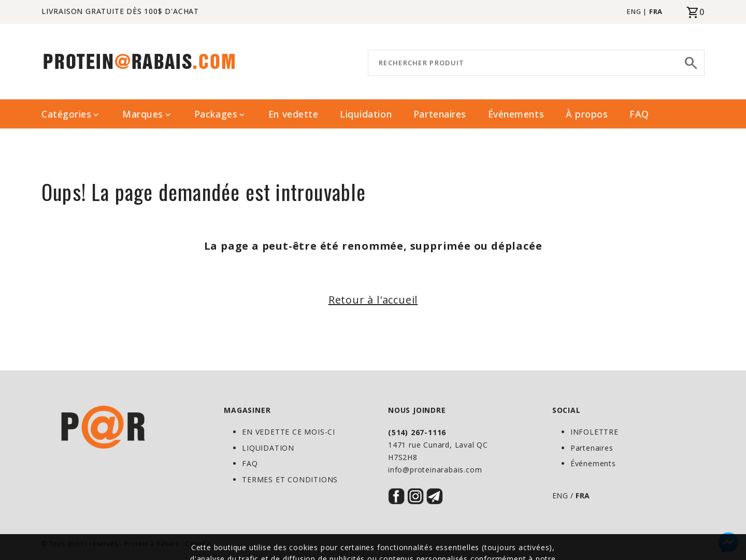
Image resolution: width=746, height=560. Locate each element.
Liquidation (366, 114)
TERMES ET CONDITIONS (290, 479)
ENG (634, 11)
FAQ (639, 114)
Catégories (71, 114)
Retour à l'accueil (373, 300)
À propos (587, 114)
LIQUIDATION (268, 448)
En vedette (293, 114)
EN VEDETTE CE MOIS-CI (289, 432)
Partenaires (440, 114)
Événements (516, 114)
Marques (147, 114)
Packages (220, 114)
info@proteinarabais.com (435, 470)
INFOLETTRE (594, 432)
